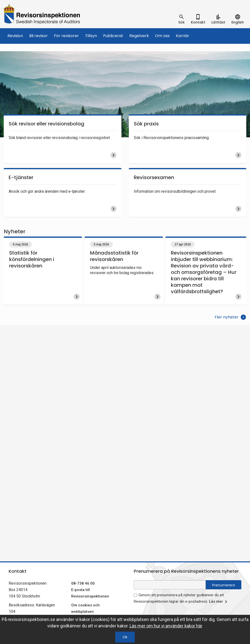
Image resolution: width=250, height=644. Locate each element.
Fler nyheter (230, 317)
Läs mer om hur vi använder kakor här (166, 626)
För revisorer (66, 36)
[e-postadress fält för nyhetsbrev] (170, 585)
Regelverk (139, 36)
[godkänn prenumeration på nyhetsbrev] (135, 595)
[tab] (182, 19)
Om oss (162, 36)
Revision (15, 36)
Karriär (182, 36)
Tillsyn (91, 36)
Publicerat (113, 36)
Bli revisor (38, 36)
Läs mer (219, 602)
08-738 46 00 (83, 583)
